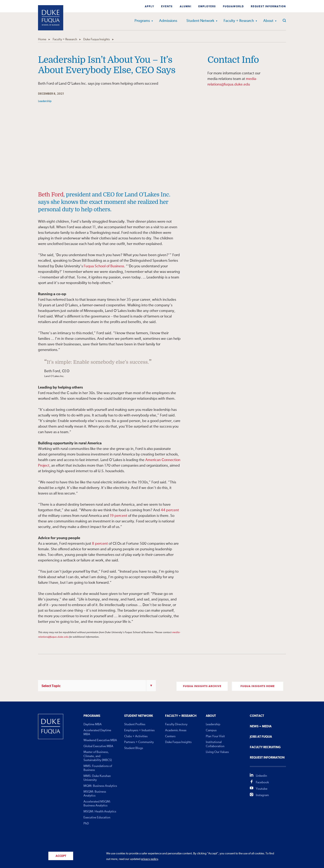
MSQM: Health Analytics (100, 812)
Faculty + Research (239, 21)
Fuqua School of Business (104, 266)
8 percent (100, 544)
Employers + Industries (139, 730)
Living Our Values (217, 752)
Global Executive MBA (98, 746)
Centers (170, 736)
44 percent (170, 510)
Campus (211, 730)
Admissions (168, 21)
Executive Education (97, 817)
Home (42, 39)
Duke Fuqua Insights (96, 39)
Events (167, 7)
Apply (149, 7)
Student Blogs (134, 748)
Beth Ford (51, 195)
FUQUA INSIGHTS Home (258, 686)
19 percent (119, 516)
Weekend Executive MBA (100, 740)
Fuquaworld (233, 7)
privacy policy (149, 859)
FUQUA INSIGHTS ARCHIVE (202, 686)
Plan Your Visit (215, 736)
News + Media (261, 726)
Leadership (213, 724)
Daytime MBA (93, 724)
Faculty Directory (176, 724)
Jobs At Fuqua (261, 737)
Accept (61, 856)
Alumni (186, 7)
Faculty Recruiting (265, 747)
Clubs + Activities (136, 736)
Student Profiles (135, 724)
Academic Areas (176, 730)
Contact (257, 716)
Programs (142, 21)
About (268, 21)
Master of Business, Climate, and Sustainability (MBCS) (98, 756)
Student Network (200, 21)
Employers (207, 7)
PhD (86, 823)
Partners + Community (139, 742)
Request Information (268, 7)
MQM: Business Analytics (100, 786)
